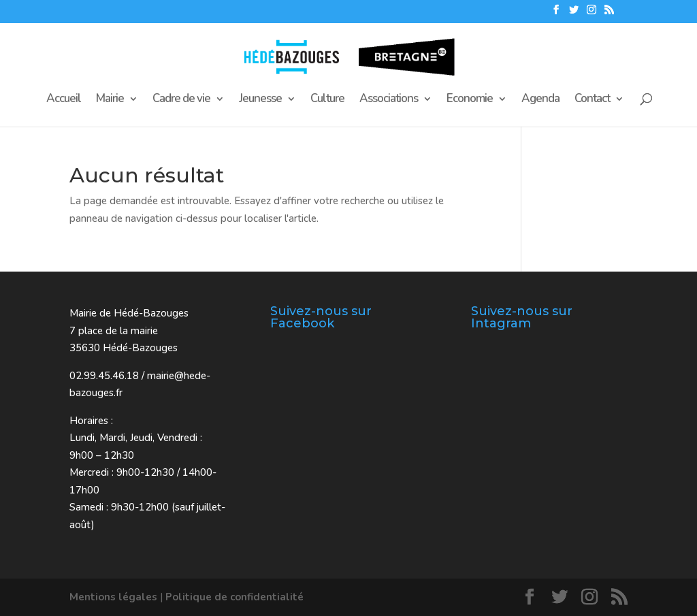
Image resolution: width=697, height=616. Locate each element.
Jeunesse (260, 100)
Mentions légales (113, 597)
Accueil (64, 100)
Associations (389, 100)
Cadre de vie (181, 100)
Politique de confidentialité (234, 597)
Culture (327, 100)
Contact (592, 100)
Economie (470, 100)
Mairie (110, 100)
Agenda (540, 100)
